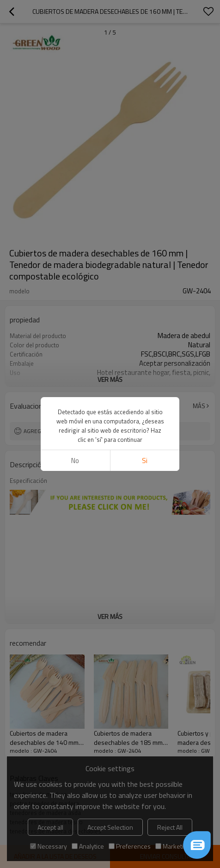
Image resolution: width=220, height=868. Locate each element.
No (75, 461)
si (145, 461)
